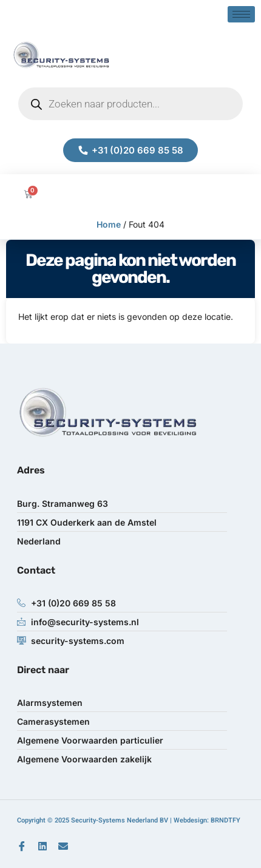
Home (109, 224)
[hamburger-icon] (241, 14)
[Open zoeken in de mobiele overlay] (130, 104)
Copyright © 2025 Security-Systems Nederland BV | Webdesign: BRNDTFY (129, 820)
